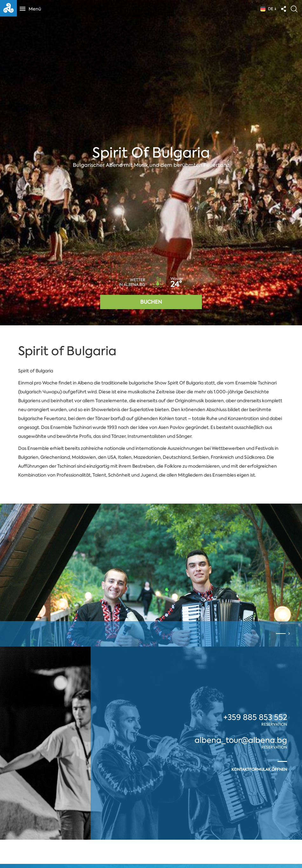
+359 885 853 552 (255, 717)
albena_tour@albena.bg (241, 740)
